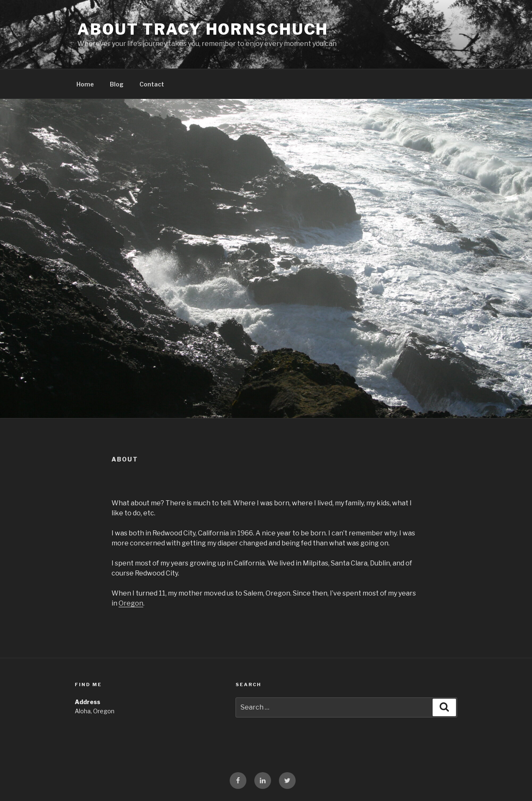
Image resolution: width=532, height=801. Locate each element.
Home (85, 84)
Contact (152, 84)
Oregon (131, 603)
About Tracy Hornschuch (203, 29)
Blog (117, 84)
